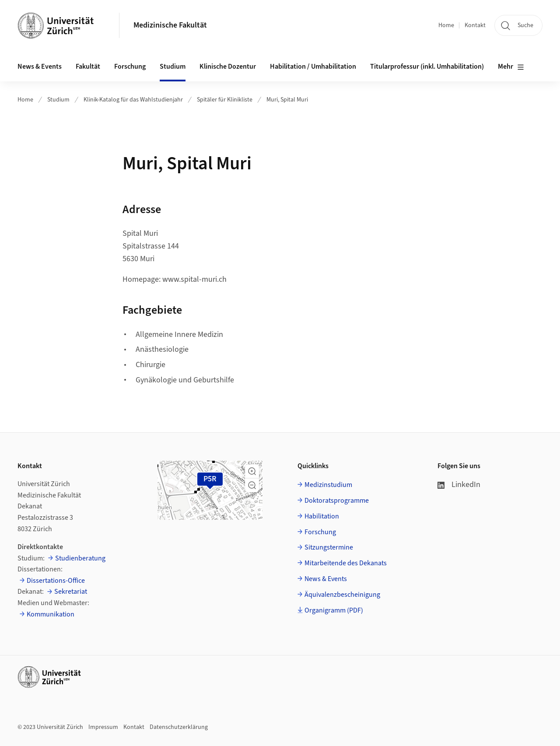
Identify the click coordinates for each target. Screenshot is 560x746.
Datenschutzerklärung (179, 727)
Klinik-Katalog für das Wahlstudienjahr (133, 100)
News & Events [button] (40, 67)
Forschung (320, 532)
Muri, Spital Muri (287, 100)
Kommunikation (51, 614)
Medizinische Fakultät (170, 25)
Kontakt (475, 25)
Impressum (103, 727)
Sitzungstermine (329, 547)
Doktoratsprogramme (337, 501)
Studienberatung (80, 558)
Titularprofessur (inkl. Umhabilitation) (427, 67)
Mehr (511, 67)
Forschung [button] (130, 67)
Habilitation (322, 516)
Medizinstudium (328, 485)
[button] (252, 471)
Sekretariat (71, 592)
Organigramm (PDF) (334, 610)
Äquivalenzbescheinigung (342, 595)
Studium (58, 100)
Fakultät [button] (88, 67)
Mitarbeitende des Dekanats (346, 563)
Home (446, 25)
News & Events (326, 579)
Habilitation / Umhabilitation (313, 67)
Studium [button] (173, 67)
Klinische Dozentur (228, 67)
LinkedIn (459, 485)
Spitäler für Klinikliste (225, 100)
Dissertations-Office (56, 581)
